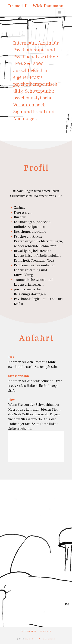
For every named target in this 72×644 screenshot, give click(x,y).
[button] (60, 13)
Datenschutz (29, 631)
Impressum (45, 631)
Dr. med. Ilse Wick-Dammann (36, 6)
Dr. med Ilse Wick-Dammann (40, 639)
